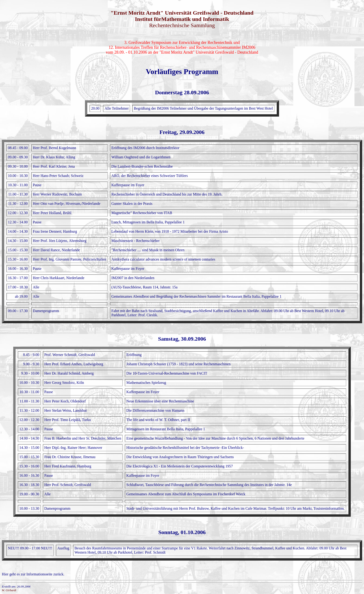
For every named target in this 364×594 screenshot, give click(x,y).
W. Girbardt (9, 590)
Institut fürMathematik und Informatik (182, 19)
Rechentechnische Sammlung (182, 25)
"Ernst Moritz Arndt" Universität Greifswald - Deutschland (182, 13)
